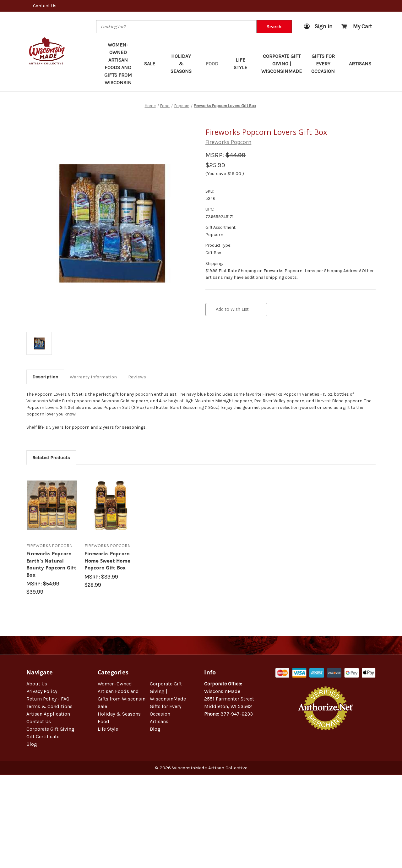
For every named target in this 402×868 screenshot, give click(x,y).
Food (215, 64)
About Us (37, 684)
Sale (153, 64)
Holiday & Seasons (184, 64)
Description (45, 377)
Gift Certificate (43, 736)
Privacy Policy (42, 691)
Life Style (243, 64)
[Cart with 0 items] (357, 27)
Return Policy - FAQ (48, 699)
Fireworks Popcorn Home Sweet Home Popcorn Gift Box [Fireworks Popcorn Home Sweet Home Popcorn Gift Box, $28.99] (107, 560)
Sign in (318, 26)
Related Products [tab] (51, 458)
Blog (32, 744)
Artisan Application (48, 714)
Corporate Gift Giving (50, 729)
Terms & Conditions (49, 706)
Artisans (360, 64)
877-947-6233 (237, 714)
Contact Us (45, 6)
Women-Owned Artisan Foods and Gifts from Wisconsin (118, 64)
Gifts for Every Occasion (326, 64)
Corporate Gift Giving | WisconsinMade (282, 64)
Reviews (137, 377)
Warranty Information (93, 377)
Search (274, 27)
